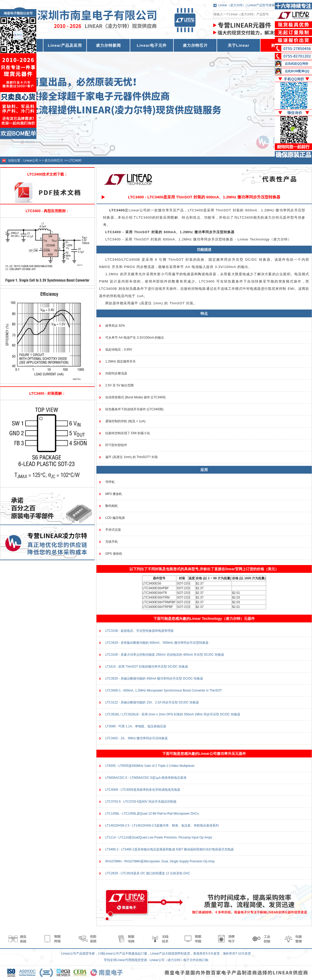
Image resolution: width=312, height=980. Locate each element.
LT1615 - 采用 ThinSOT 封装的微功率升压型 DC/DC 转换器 (147, 667)
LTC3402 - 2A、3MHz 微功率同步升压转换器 (137, 738)
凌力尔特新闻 (108, 45)
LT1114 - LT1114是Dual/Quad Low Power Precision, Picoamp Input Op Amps (159, 837)
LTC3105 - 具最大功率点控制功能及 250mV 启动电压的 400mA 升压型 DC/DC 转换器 (165, 655)
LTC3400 (75, 160)
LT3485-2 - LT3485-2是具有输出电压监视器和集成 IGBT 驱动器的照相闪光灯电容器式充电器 (170, 849)
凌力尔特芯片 (195, 45)
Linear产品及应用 (65, 45)
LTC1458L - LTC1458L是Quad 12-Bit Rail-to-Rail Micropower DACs (152, 814)
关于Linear (239, 45)
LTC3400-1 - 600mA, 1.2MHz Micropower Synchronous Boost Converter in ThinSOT (164, 690)
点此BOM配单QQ (297, 71)
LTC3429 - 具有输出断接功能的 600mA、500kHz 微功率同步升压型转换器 (157, 643)
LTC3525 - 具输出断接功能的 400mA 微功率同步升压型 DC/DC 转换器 (154, 679)
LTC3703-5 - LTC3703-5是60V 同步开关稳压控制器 (141, 802)
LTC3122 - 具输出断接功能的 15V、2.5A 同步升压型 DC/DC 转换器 (152, 702)
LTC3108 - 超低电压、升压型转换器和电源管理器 (139, 631)
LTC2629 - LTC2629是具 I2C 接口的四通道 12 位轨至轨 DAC (148, 873)
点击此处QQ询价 (297, 64)
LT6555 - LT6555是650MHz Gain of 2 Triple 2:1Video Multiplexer (150, 766)
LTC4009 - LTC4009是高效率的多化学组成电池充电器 (143, 790)
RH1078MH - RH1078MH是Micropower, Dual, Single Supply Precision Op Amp (160, 861)
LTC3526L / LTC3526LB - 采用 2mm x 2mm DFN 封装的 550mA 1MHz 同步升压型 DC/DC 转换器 (173, 714)
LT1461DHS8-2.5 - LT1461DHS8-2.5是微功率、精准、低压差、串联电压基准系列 (162, 825)
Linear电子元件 (152, 45)
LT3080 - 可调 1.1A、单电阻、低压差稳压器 (136, 726)
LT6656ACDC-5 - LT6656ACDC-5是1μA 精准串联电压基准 (146, 778)
